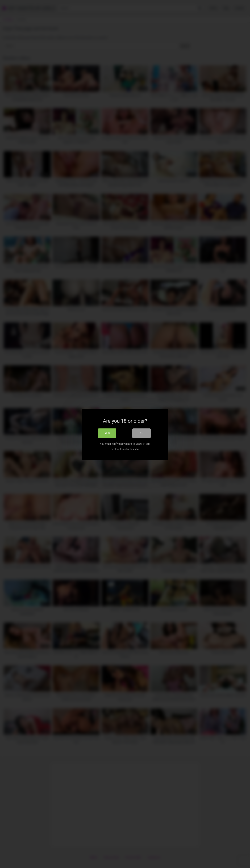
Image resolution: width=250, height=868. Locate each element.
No (141, 433)
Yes (107, 433)
